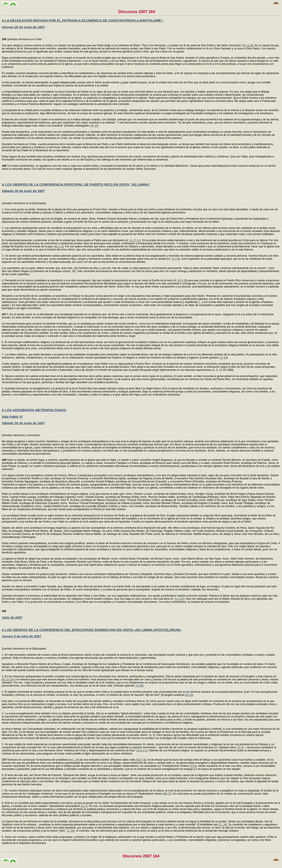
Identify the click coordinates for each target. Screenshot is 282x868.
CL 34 (223, 825)
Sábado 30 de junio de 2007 (23, 191)
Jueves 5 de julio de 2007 (21, 636)
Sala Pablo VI (12, 417)
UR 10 (94, 126)
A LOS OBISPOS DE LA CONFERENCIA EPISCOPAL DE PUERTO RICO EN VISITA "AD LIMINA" (76, 184)
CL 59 (70, 831)
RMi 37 (167, 794)
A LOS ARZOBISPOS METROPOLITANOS (34, 410)
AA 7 (84, 806)
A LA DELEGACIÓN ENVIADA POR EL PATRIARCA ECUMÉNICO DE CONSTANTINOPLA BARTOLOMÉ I (82, 20)
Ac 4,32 (179, 599)
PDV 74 (141, 760)
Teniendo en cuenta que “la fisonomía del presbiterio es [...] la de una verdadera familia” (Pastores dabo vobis (69, 760)
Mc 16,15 (7, 679)
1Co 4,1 (142, 750)
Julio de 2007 (12, 617)
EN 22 (188, 695)
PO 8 (192, 766)
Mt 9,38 (182, 280)
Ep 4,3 (59, 246)
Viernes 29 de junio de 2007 (23, 27)
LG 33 (223, 358)
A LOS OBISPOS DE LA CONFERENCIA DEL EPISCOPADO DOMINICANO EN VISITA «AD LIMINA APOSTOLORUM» (92, 630)
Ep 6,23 (248, 45)
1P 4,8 (175, 259)
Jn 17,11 (135, 240)
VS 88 (139, 686)
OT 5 (240, 747)
